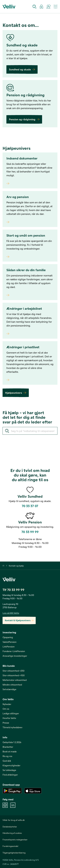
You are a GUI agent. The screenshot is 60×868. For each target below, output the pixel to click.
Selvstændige (9, 689)
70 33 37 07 (30, 506)
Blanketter (8, 747)
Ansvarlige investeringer (15, 656)
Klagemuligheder (11, 765)
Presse (6, 723)
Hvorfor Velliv (9, 718)
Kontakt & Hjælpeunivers (19, 620)
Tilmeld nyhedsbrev (12, 727)
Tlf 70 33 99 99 (13, 590)
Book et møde (10, 751)
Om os (6, 709)
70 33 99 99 (30, 532)
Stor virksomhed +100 (14, 675)
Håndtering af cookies (12, 833)
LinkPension (9, 647)
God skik (7, 761)
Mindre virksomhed (12, 685)
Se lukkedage (9, 770)
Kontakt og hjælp (16, 566)
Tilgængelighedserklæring (14, 853)
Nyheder (7, 704)
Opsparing (8, 637)
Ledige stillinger (11, 713)
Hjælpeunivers (16, 393)
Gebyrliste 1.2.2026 (12, 742)
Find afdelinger (10, 775)
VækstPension (10, 642)
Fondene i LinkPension (14, 651)
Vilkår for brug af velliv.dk (14, 820)
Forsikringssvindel (10, 846)
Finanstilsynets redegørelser (15, 840)
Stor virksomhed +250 (14, 671)
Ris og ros (7, 756)
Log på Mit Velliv (11, 613)
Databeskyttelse (10, 827)
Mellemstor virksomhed (15, 680)
